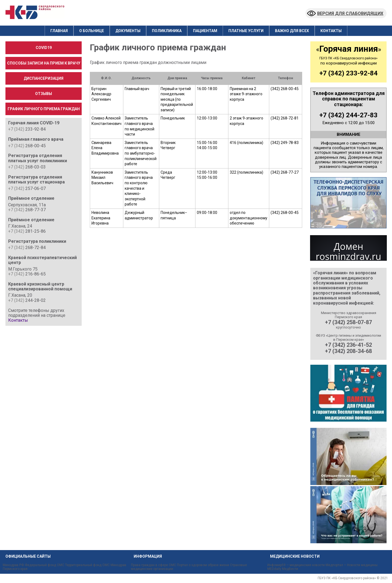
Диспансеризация (44, 78)
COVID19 (44, 48)
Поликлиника (167, 31)
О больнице (92, 31)
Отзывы (44, 94)
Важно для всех (292, 31)
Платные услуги (246, 31)
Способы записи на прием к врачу (44, 63)
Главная (59, 31)
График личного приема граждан (44, 109)
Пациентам (205, 31)
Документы (128, 31)
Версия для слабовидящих (345, 13)
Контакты (331, 31)
